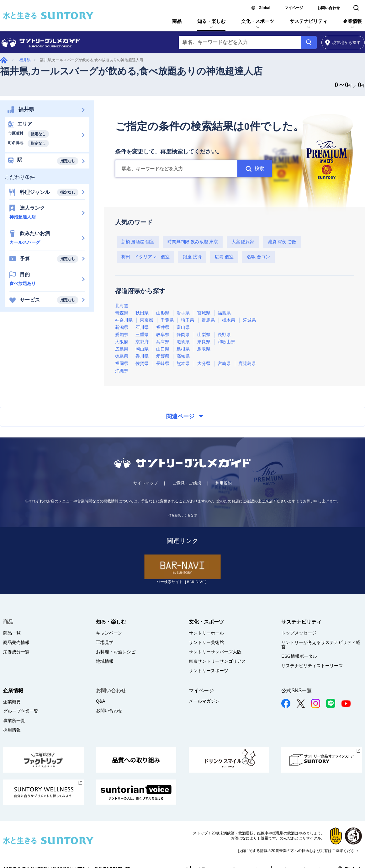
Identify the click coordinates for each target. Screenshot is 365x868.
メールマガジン (204, 701)
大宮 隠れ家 (243, 242)
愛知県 (122, 335)
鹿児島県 (247, 364)
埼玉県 (188, 320)
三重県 (142, 335)
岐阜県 (163, 335)
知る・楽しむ (211, 21)
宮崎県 (224, 364)
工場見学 (105, 642)
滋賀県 (183, 342)
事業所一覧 (14, 721)
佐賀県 (142, 364)
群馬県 (208, 320)
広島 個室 (224, 257)
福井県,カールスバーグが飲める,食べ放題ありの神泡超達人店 (131, 71)
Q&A (101, 701)
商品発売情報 (16, 642)
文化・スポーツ (258, 21)
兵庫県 (163, 342)
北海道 (122, 306)
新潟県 (122, 327)
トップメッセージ (299, 633)
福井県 (25, 60)
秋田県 (142, 313)
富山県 (183, 327)
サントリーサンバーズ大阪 (215, 652)
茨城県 (249, 320)
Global (264, 8)
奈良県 (204, 342)
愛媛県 (163, 356)
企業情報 (352, 21)
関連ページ (185, 416)
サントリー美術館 (206, 642)
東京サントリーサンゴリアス (217, 661)
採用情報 (12, 730)
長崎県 (163, 364)
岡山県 (142, 349)
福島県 (224, 313)
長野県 (224, 335)
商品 (177, 21)
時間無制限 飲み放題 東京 (193, 242)
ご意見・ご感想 (187, 483)
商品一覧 (12, 633)
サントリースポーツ (209, 671)
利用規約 (224, 483)
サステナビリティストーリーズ (312, 666)
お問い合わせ (329, 8)
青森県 (122, 313)
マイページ (294, 8)
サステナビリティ (309, 21)
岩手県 (183, 313)
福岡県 (122, 364)
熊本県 (183, 364)
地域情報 (105, 661)
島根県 (183, 349)
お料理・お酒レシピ (116, 652)
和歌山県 (226, 342)
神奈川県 (124, 320)
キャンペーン (109, 633)
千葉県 (167, 320)
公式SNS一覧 (296, 691)
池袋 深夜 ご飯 (282, 242)
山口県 (163, 349)
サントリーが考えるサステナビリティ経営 (321, 645)
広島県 (122, 349)
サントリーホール (206, 633)
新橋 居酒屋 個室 (138, 242)
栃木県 (229, 320)
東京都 (146, 320)
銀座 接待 (192, 257)
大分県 (204, 364)
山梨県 (204, 335)
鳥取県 (204, 349)
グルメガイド (4, 60)
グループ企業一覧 (21, 711)
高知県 (183, 356)
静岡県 (183, 335)
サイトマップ (145, 483)
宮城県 (204, 313)
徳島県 (122, 356)
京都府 (142, 342)
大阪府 (122, 342)
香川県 (142, 356)
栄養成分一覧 (16, 652)
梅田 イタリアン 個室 (145, 257)
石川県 (142, 327)
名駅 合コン (258, 257)
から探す (343, 43)
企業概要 (12, 702)
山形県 (163, 313)
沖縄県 (122, 371)
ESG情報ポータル (299, 656)
